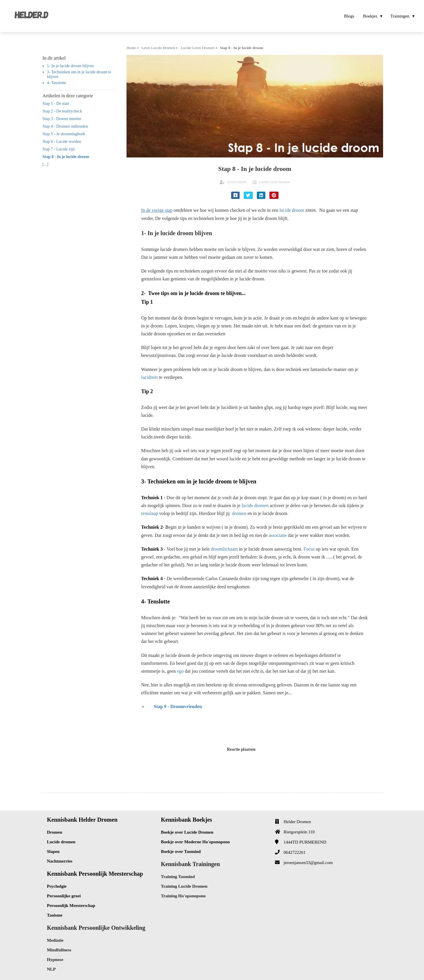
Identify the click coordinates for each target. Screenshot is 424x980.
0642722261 (295, 852)
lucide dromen (255, 505)
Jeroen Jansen (237, 182)
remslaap (150, 513)
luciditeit (149, 377)
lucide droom (292, 210)
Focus (309, 549)
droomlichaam (224, 549)
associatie (278, 535)
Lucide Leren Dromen (275, 182)
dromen (239, 513)
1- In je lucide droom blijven (71, 66)
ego (180, 671)
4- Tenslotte (57, 83)
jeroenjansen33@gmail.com (308, 863)
